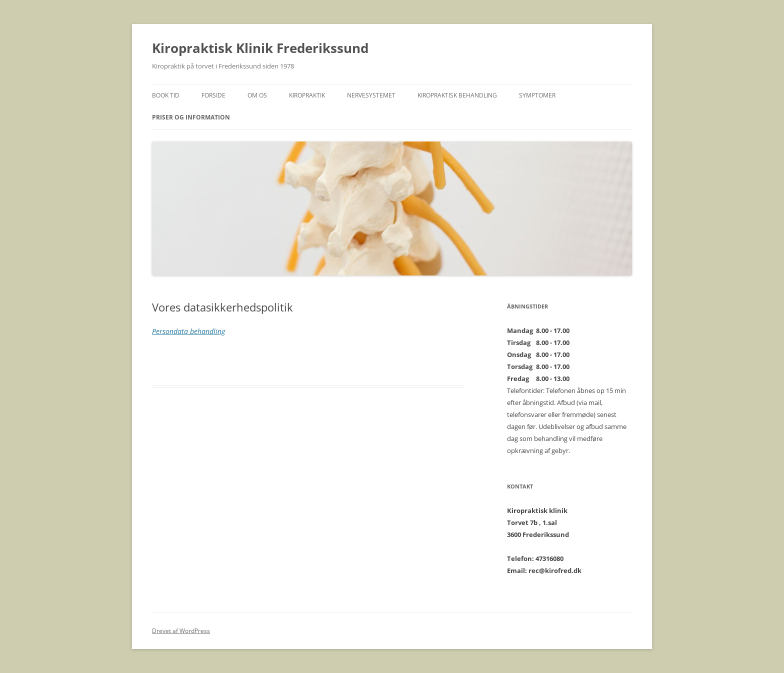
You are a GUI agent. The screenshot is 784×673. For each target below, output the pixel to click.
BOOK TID (166, 95)
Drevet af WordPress (181, 631)
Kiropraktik (307, 95)
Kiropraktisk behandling (457, 95)
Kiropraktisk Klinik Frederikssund (260, 48)
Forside (213, 95)
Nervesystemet (371, 95)
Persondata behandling (188, 331)
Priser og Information (191, 117)
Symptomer (537, 95)
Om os (257, 95)
